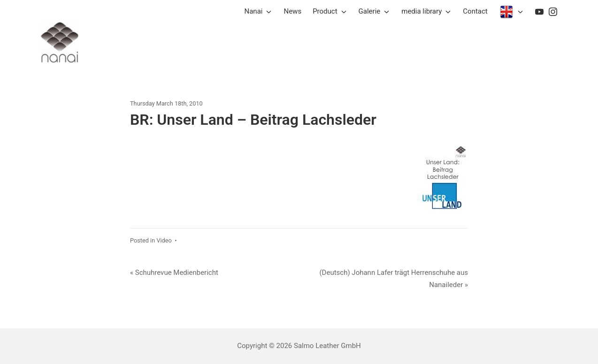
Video (164, 240)
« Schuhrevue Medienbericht (174, 273)
